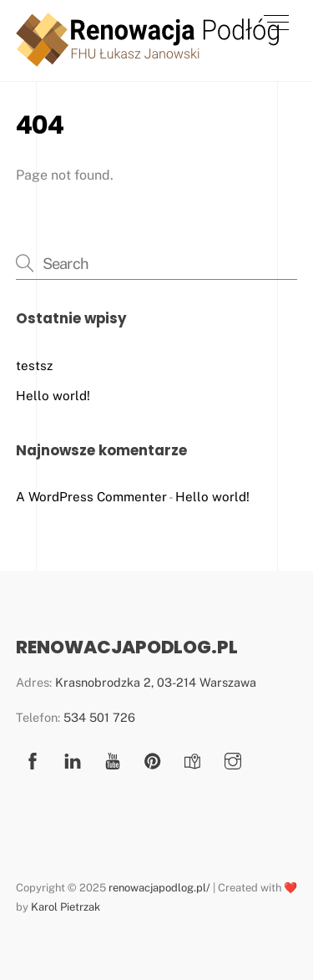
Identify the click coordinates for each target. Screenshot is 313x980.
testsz (34, 366)
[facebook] (33, 759)
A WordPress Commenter (91, 497)
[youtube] (113, 759)
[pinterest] (153, 759)
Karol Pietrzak (66, 907)
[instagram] (233, 759)
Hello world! (53, 396)
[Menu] (276, 23)
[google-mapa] (193, 759)
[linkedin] (73, 759)
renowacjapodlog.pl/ (159, 888)
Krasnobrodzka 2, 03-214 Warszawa (156, 682)
